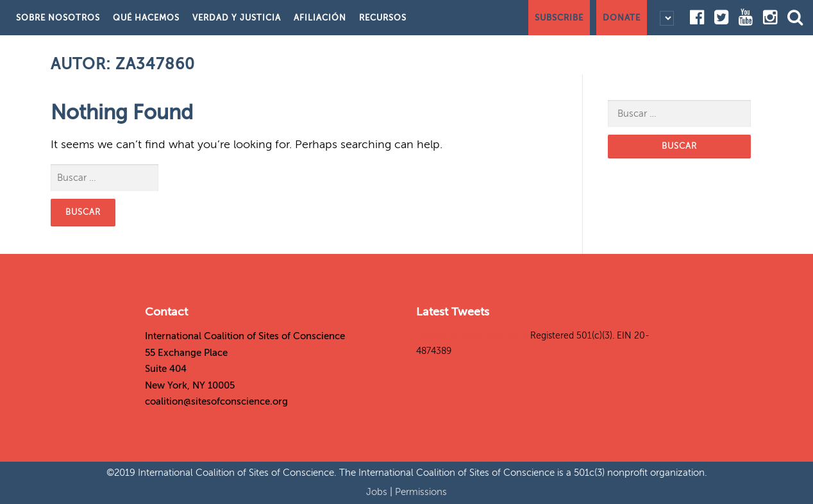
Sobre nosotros (58, 18)
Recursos (383, 18)
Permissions (421, 492)
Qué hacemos (146, 18)
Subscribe (559, 18)
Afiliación (320, 18)
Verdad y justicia (237, 18)
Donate (622, 18)
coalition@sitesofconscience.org (216, 401)
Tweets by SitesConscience (472, 336)
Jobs (378, 492)
